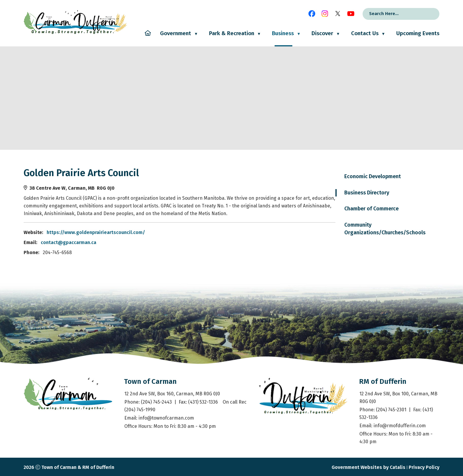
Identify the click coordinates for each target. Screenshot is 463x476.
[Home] (148, 38)
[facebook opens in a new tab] (312, 14)
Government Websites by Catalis (369, 467)
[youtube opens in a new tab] (351, 14)
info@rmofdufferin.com (400, 426)
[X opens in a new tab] (338, 14)
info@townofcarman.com (166, 418)
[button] (429, 14)
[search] (393, 14)
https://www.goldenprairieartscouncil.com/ (212, 232)
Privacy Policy (424, 467)
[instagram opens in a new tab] (325, 14)
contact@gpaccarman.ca (184, 242)
